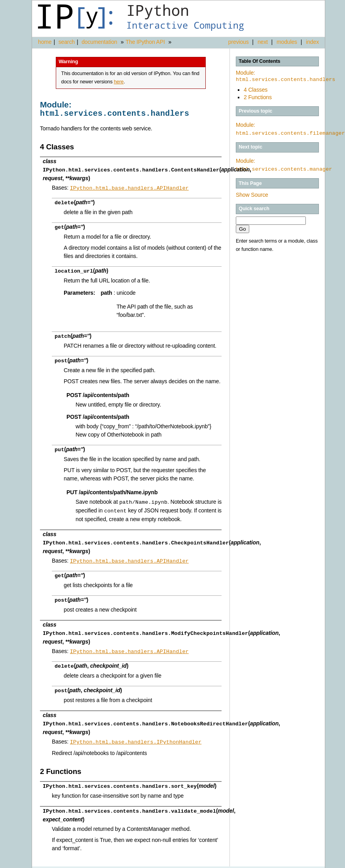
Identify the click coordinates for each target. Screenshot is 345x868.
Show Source (252, 195)
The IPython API (145, 42)
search (67, 42)
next (263, 42)
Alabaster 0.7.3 (280, 862)
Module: (285, 76)
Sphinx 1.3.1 (248, 862)
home (45, 42)
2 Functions (258, 97)
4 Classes (256, 90)
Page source (310, 862)
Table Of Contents (259, 61)
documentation (100, 42)
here (119, 82)
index (312, 42)
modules (287, 42)
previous (239, 42)
